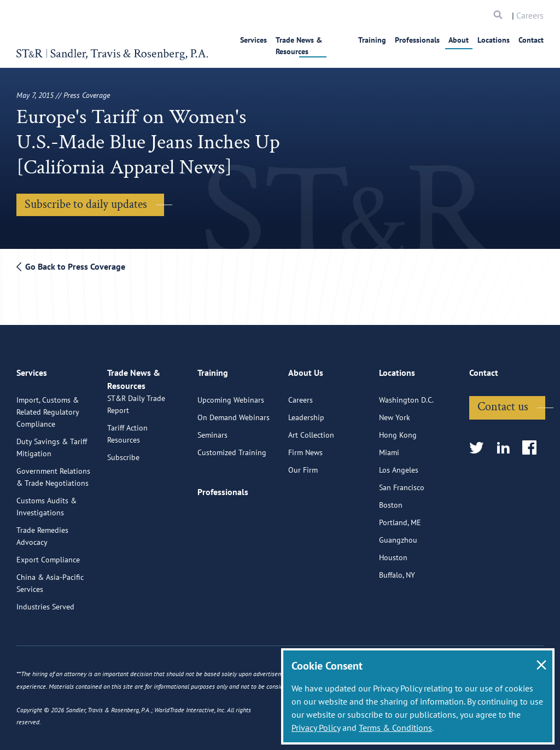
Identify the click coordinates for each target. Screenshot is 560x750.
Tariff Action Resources (127, 440)
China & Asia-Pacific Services (50, 577)
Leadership (306, 411)
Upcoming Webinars (231, 394)
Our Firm (303, 464)
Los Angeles (399, 464)
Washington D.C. (406, 394)
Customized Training (232, 446)
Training (372, 40)
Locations (494, 40)
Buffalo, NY (397, 569)
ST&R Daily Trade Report (136, 411)
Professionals (417, 40)
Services (246, 40)
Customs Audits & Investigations (46, 501)
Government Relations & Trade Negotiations (53, 471)
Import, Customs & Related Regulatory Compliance (48, 406)
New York (395, 411)
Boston (391, 499)
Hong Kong (398, 429)
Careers (530, 15)
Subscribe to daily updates (86, 204)
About (459, 40)
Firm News (305, 446)
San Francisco (402, 481)
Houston (393, 551)
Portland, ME (400, 516)
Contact (531, 40)
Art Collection (311, 429)
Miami (389, 446)
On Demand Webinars (234, 411)
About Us (306, 371)
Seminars (212, 429)
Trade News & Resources (309, 40)
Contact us (503, 401)
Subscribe (123, 464)
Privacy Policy (316, 728)
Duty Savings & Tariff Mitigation (52, 441)
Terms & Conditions (395, 728)
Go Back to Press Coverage (71, 266)
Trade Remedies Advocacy (42, 530)
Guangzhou (398, 534)
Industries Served (45, 601)
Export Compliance (48, 554)
